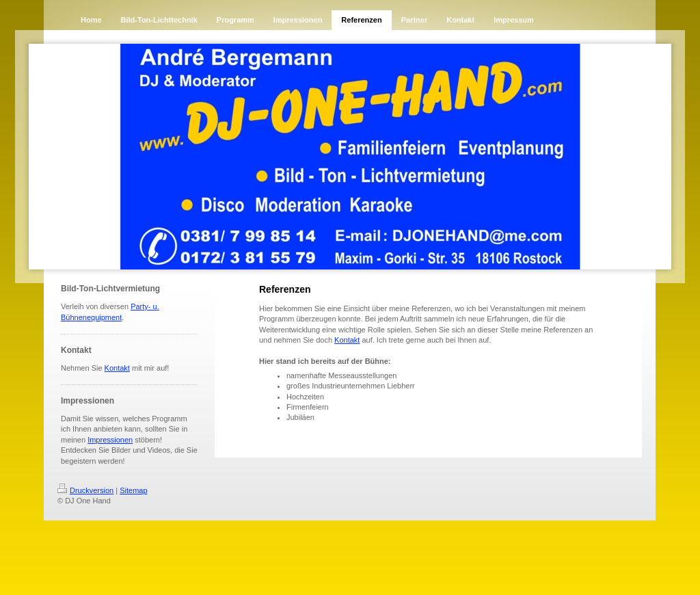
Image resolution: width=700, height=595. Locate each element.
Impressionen (110, 440)
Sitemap (133, 490)
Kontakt (117, 368)
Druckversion (85, 490)
